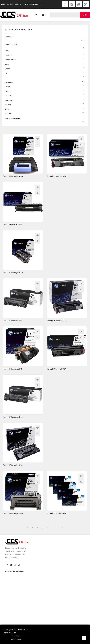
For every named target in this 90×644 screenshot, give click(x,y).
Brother (8, 105)
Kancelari (8, 37)
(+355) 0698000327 (34, 4)
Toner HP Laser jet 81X (13, 369)
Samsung (9, 100)
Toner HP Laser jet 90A (13, 513)
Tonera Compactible (13, 118)
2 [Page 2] (37, 527)
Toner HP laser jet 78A (13, 321)
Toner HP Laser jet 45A (13, 176)
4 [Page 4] (48, 527)
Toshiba (8, 114)
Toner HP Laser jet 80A (57, 321)
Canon (7, 69)
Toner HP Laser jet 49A (57, 176)
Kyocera (8, 96)
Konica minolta (11, 60)
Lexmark (8, 55)
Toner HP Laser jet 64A (13, 273)
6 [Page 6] (58, 527)
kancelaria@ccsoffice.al (11, 4)
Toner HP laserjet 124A (57, 513)
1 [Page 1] (32, 527)
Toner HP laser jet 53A (13, 224)
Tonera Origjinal (11, 44)
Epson (7, 87)
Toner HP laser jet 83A (57, 369)
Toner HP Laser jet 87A (13, 465)
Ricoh (7, 64)
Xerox (7, 109)
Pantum (8, 91)
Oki (6, 73)
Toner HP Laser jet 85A (13, 417)
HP (6, 78)
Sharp (7, 51)
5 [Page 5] (53, 527)
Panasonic (9, 82)
